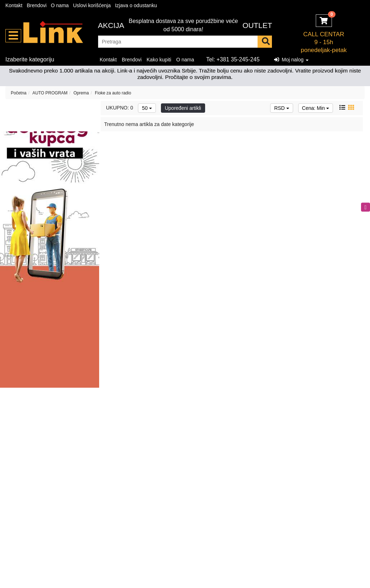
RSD (281, 108)
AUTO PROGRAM (50, 93)
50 (147, 108)
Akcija (111, 25)
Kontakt (14, 5)
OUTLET (257, 25)
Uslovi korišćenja (92, 5)
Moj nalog (291, 60)
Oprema (81, 93)
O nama (60, 5)
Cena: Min (316, 108)
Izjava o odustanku (136, 5)
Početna (19, 93)
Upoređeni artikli (183, 108)
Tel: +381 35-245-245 (233, 59)
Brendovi (36, 5)
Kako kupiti (159, 60)
